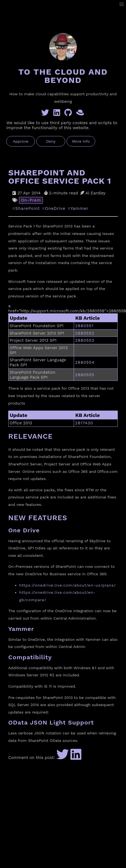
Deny (51, 141)
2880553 (85, 340)
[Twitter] (46, 114)
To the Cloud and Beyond (63, 76)
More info (81, 141)
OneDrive (55, 209)
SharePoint (28, 209)
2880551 (84, 326)
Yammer (79, 209)
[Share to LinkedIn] (76, 758)
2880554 (85, 362)
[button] (122, 5)
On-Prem (31, 200)
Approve (21, 141)
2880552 (85, 333)
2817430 (84, 423)
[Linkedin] (58, 114)
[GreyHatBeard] (80, 114)
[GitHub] (69, 114)
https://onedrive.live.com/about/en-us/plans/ (68, 585)
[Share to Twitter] (63, 758)
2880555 (85, 375)
